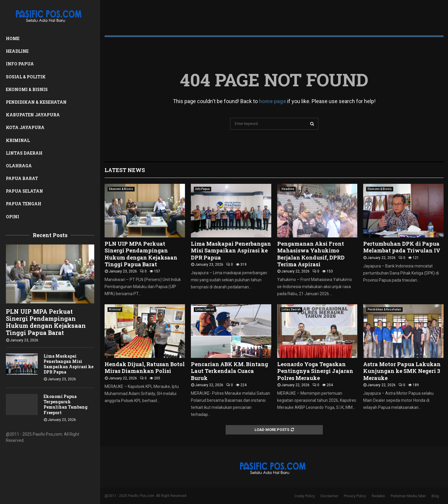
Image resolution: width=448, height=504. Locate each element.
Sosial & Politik (26, 77)
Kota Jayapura (25, 127)
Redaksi (378, 496)
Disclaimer (329, 496)
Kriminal (18, 140)
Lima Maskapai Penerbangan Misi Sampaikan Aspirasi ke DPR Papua (68, 364)
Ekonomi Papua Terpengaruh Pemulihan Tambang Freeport (66, 404)
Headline (17, 51)
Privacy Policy (355, 496)
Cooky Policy (305, 496)
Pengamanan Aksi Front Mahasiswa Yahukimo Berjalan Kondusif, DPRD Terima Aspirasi (311, 254)
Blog (435, 496)
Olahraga (19, 166)
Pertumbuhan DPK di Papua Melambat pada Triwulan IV (402, 247)
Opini (13, 217)
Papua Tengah (24, 204)
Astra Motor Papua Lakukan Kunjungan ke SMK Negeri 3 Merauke (402, 371)
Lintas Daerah (24, 153)
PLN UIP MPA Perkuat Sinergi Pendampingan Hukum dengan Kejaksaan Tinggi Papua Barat (46, 322)
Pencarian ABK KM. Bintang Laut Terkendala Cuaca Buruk (229, 371)
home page (272, 101)
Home (13, 38)
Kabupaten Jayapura (33, 115)
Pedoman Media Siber (408, 496)
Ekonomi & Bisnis (27, 89)
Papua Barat (22, 178)
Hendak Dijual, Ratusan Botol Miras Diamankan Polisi (145, 367)
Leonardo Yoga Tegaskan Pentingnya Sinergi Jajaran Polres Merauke (315, 371)
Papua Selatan (24, 191)
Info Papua (20, 64)
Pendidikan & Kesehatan (36, 102)
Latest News (125, 170)
